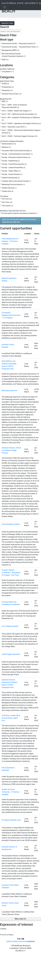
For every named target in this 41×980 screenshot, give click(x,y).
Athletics (6, 147)
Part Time (7, 202)
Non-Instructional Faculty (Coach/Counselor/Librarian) (14, 55)
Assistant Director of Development (9, 848)
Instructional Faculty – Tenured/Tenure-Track (20, 47)
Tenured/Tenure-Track (12, 94)
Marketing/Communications (13, 184)
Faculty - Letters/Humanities (14, 168)
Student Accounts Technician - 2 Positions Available (11, 792)
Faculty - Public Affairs (11, 171)
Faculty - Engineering (11, 161)
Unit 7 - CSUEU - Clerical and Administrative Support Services (21, 132)
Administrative (9, 144)
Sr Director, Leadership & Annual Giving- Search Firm (11, 718)
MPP (5, 101)
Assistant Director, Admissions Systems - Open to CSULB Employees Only (10, 684)
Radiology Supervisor (10, 390)
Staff (5, 60)
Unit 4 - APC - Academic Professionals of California (21, 119)
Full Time (7, 199)
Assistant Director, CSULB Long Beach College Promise (11, 450)
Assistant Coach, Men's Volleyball (10, 886)
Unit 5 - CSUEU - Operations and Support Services (21, 123)
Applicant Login (7, 23)
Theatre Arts (8, 191)
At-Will (5, 84)
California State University (20, 941)
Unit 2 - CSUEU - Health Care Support (17, 111)
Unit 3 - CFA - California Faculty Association (19, 114)
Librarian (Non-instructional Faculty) (16, 181)
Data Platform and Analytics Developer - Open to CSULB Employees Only (9, 365)
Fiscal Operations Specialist (8, 769)
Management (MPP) (10, 50)
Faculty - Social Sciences (12, 174)
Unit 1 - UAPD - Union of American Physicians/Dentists (14, 106)
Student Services (9, 188)
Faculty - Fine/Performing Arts (14, 164)
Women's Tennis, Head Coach (10, 904)
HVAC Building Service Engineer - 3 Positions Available (10, 241)
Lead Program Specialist (11, 654)
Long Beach (8, 72)
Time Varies (7, 206)
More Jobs (20, 919)
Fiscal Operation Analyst (11, 524)
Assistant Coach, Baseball (8, 346)
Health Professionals (11, 178)
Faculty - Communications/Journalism (17, 154)
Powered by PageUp (7, 935)
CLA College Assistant (10, 626)
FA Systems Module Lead (11, 820)
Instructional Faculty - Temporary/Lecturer (19, 43)
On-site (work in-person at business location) (20, 213)
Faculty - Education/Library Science (16, 157)
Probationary (8, 87)
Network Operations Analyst (9, 279)
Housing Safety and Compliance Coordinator (11, 603)
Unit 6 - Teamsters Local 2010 (14, 127)
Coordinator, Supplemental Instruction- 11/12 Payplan (11, 315)
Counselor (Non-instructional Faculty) (17, 151)
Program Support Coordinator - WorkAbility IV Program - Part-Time (11, 573)
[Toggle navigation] (5, 7)
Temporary (7, 90)
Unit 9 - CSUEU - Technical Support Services (20, 136)
